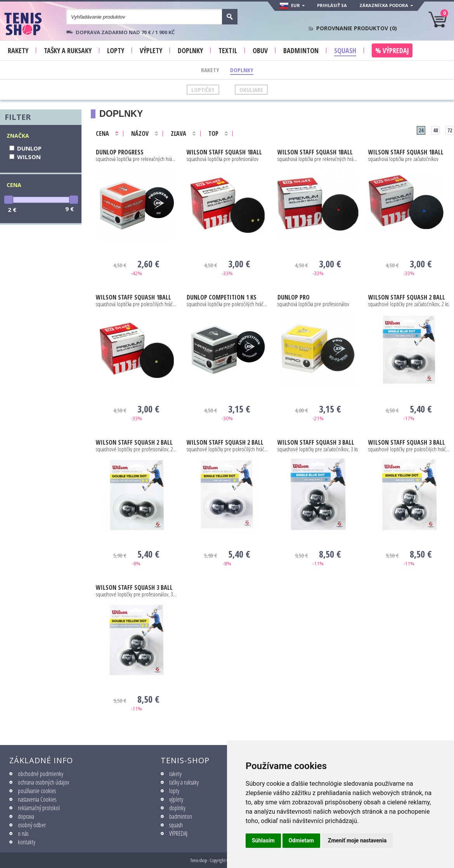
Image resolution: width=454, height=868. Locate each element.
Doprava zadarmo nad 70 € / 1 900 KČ (125, 32)
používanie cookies (37, 791)
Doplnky (242, 70)
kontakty (27, 842)
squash (176, 825)
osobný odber (32, 825)
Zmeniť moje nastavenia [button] (357, 840)
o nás (23, 833)
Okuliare (251, 90)
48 (435, 130)
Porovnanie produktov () (357, 28)
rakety (175, 774)
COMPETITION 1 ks (222, 297)
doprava (26, 816)
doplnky (177, 808)
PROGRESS (120, 152)
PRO (294, 297)
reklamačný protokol (39, 808)
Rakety (210, 70)
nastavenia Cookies (37, 799)
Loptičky (203, 90)
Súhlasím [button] (263, 840)
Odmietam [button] (301, 840)
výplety (176, 799)
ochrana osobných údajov (43, 782)
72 (450, 130)
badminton (181, 816)
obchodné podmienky (41, 774)
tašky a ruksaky (184, 782)
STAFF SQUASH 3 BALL (316, 442)
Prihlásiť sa (332, 5)
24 (421, 130)
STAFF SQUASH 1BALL (224, 152)
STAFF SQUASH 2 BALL (407, 297)
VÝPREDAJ (178, 833)
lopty (174, 791)
